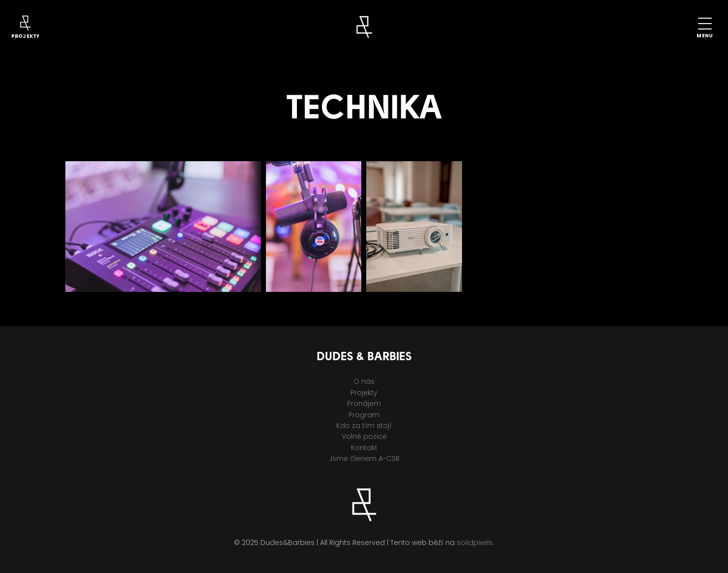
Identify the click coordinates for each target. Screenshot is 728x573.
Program (364, 415)
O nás (364, 381)
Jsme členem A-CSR (364, 458)
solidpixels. (475, 543)
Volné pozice (364, 436)
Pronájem (364, 403)
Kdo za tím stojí (364, 426)
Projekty (364, 393)
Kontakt (364, 448)
